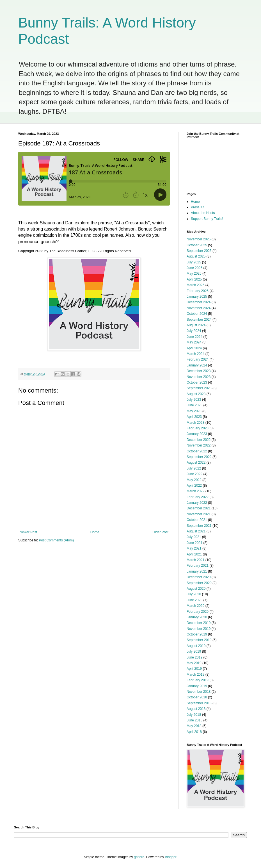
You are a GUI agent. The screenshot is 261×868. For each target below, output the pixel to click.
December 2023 (199, 371)
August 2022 (196, 463)
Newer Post (28, 532)
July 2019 (194, 651)
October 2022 (197, 451)
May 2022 (194, 480)
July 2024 (194, 331)
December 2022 (199, 440)
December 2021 (199, 508)
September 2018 (199, 703)
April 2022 (194, 486)
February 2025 (198, 291)
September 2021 (199, 526)
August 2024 (196, 325)
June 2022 (194, 474)
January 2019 (197, 686)
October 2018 (197, 697)
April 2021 (194, 554)
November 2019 (199, 629)
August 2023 (196, 394)
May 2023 (194, 411)
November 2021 (199, 514)
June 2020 (194, 600)
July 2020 (194, 594)
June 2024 (194, 337)
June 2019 (194, 657)
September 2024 (199, 320)
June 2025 (194, 268)
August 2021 (196, 531)
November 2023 (199, 377)
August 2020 (196, 589)
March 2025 (195, 285)
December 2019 (199, 623)
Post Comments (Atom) (56, 540)
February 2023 (198, 428)
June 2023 (194, 405)
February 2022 (198, 497)
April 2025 (194, 279)
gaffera (139, 857)
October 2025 (197, 245)
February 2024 (198, 359)
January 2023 (197, 434)
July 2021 (194, 537)
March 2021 (195, 560)
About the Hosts (203, 213)
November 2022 (199, 445)
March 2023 (195, 423)
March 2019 (195, 675)
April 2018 (194, 732)
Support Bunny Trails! (207, 219)
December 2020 (199, 577)
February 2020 (198, 612)
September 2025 (199, 251)
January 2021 (197, 571)
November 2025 (199, 239)
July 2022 (194, 468)
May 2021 (194, 548)
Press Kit (198, 207)
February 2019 (198, 680)
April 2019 (194, 669)
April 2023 (194, 417)
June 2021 (194, 543)
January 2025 (197, 297)
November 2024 (199, 308)
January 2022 (197, 503)
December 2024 (199, 302)
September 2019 (199, 640)
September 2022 (199, 457)
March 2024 (195, 354)
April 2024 (194, 348)
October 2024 (197, 314)
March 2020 (195, 606)
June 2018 (194, 720)
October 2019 (197, 634)
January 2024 (197, 365)
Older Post (160, 532)
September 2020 (199, 583)
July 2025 (194, 262)
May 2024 (194, 342)
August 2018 (196, 709)
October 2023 (197, 382)
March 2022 (195, 491)
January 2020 (197, 617)
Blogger (171, 857)
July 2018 (194, 715)
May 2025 (194, 274)
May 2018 (194, 726)
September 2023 (199, 388)
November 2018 (199, 692)
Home (95, 532)
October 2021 (197, 520)
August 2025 (196, 256)
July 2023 (194, 400)
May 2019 (194, 663)
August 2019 (196, 646)
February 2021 (198, 566)
